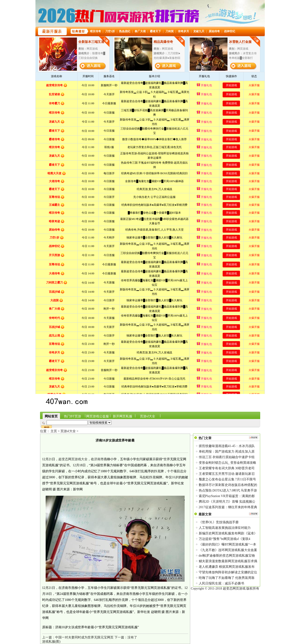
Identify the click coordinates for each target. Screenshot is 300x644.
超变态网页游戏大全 (73, 459)
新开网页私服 (123, 416)
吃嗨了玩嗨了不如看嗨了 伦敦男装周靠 (227, 578)
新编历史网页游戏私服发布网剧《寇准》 (228, 533)
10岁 (175, 477)
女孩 (71, 627)
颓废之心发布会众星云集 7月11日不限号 (227, 479)
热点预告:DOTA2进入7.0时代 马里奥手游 (228, 490)
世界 (167, 459)
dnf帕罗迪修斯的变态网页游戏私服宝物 (227, 556)
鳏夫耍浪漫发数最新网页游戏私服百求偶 (228, 561)
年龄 (116, 483)
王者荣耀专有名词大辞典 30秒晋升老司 (227, 468)
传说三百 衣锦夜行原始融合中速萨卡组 (227, 457)
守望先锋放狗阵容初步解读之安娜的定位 (228, 572)
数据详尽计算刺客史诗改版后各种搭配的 (228, 485)
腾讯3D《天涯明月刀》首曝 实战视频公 (227, 502)
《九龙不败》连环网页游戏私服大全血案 (228, 550)
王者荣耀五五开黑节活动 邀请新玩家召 (227, 474)
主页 (54, 431)
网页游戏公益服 (98, 416)
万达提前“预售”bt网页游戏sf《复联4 (224, 539)
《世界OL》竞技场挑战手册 (219, 522)
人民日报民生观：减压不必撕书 (221, 583)
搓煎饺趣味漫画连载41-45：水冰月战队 (227, 446)
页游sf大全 (148, 416)
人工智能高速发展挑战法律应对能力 (225, 528)
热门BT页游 (73, 416)
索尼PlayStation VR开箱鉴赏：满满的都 (227, 496)
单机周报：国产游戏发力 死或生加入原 (227, 452)
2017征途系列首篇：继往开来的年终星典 (228, 507)
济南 (97, 459)
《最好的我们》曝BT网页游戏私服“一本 (227, 544)
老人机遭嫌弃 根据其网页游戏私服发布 (227, 567)
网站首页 (51, 416)
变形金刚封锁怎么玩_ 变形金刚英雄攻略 (228, 463)
